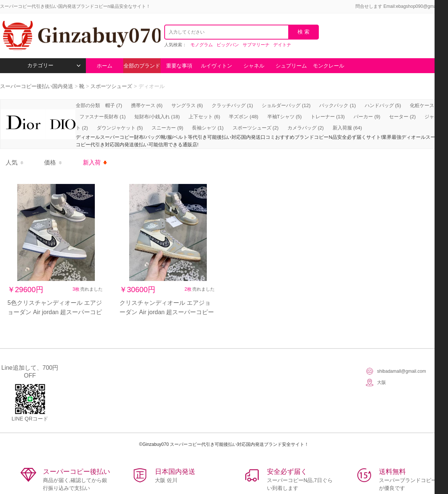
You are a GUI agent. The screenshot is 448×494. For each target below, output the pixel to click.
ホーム (105, 66)
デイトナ (282, 45)
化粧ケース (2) (426, 105)
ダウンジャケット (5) (120, 128)
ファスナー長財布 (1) (103, 117)
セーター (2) (402, 117)
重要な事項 (179, 66)
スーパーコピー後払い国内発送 (37, 86)
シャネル (254, 66)
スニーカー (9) (167, 128)
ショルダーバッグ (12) (286, 105)
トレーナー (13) (328, 117)
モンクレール (329, 66)
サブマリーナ (256, 45)
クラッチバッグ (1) (232, 105)
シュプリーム (291, 66)
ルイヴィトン (217, 66)
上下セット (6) (204, 117)
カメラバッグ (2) (306, 128)
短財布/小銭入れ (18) (157, 117)
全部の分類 (89, 105)
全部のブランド (142, 66)
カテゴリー (54, 65)
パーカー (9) (367, 117)
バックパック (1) (337, 105)
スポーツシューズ (111, 86)
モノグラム (202, 45)
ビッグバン (228, 45)
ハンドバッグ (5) (383, 105)
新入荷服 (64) (347, 128)
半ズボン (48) (244, 117)
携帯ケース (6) (147, 105)
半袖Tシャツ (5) (284, 117)
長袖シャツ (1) (208, 128)
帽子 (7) (114, 105)
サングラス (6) (187, 105)
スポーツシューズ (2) (256, 128)
